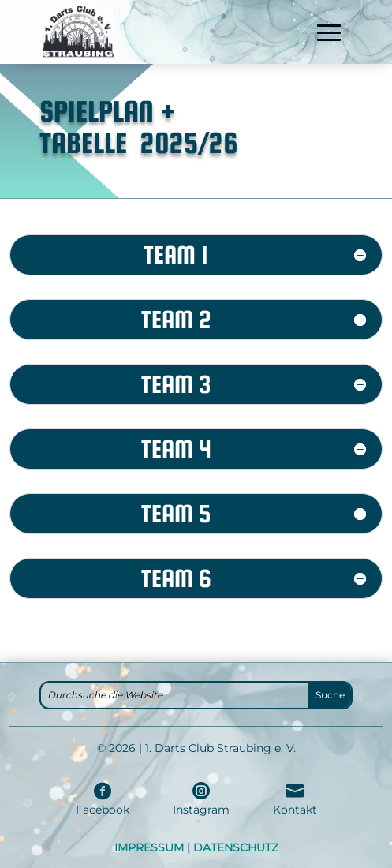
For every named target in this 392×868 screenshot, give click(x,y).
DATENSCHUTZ (236, 847)
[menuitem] (103, 799)
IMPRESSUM (149, 847)
